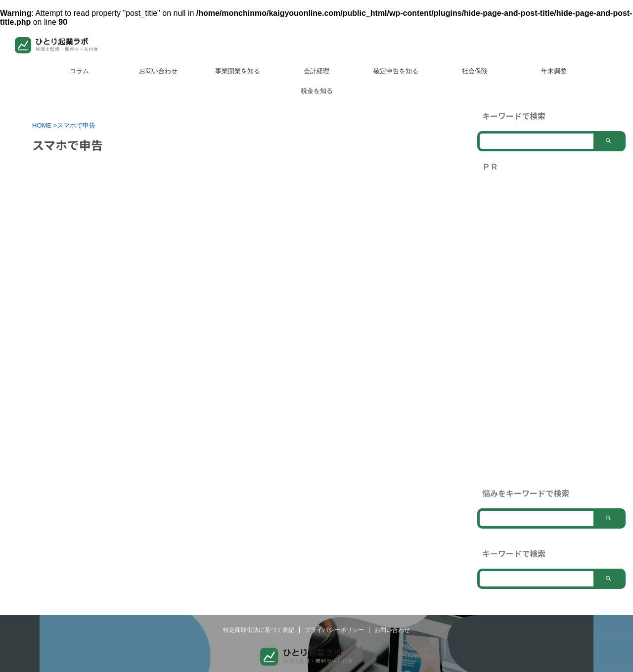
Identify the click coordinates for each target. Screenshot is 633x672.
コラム (79, 71)
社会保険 (475, 71)
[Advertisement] (551, 330)
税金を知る (317, 91)
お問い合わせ (158, 71)
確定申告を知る (396, 71)
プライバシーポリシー (334, 645)
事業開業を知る (238, 71)
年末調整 (554, 71)
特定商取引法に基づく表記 (259, 645)
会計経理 (316, 71)
